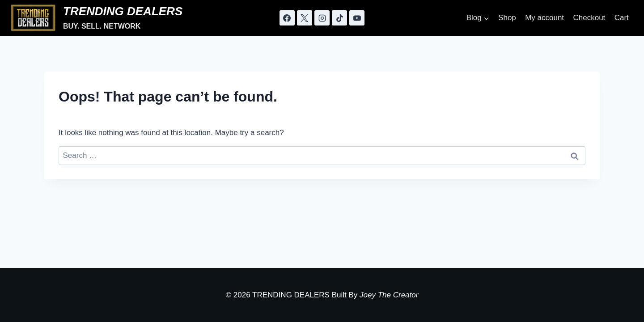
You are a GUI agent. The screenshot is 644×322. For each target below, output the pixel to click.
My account (544, 18)
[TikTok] (339, 18)
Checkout (589, 18)
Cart (622, 18)
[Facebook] (287, 18)
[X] (305, 18)
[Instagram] (322, 18)
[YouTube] (357, 18)
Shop (507, 18)
